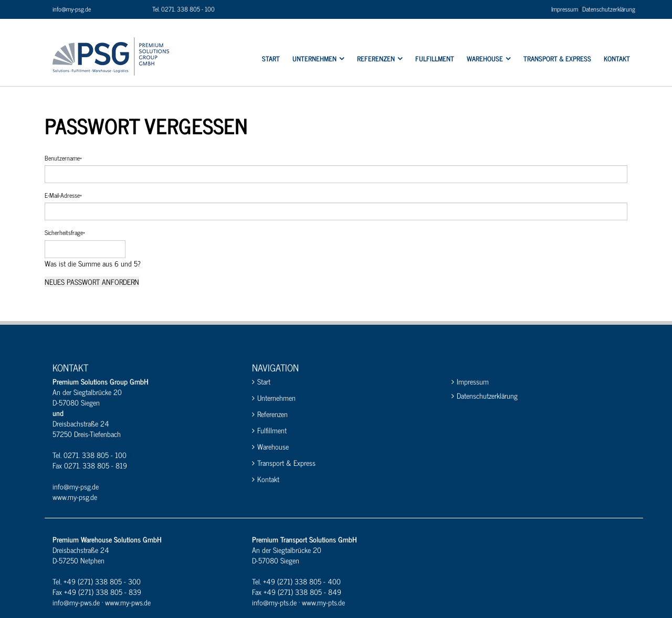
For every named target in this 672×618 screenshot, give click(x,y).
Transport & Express (286, 463)
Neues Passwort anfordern (92, 282)
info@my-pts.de (274, 602)
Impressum (565, 9)
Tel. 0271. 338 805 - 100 (183, 9)
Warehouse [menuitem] (485, 58)
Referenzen (272, 414)
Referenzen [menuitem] (376, 58)
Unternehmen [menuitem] (314, 58)
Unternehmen (276, 398)
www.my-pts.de (323, 602)
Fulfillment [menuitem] (435, 59)
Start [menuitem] (271, 59)
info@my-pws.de (76, 602)
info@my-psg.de (72, 9)
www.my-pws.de (128, 602)
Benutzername (63, 158)
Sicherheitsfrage (65, 233)
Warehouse (273, 447)
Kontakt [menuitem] (617, 59)
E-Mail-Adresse (63, 195)
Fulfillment (272, 430)
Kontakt (268, 479)
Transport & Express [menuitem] (557, 59)
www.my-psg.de (75, 497)
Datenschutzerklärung (609, 9)
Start (264, 382)
